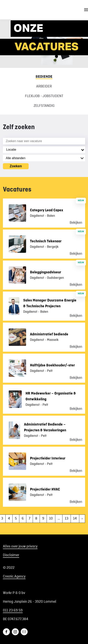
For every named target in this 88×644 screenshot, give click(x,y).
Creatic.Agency (14, 577)
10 (51, 519)
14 (75, 519)
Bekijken (76, 223)
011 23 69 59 (13, 610)
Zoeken (16, 166)
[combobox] (44, 150)
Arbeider (44, 86)
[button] (86, 10)
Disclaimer (11, 555)
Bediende (44, 77)
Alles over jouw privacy (20, 546)
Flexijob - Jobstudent (44, 96)
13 (67, 519)
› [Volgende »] (82, 519)
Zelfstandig (44, 106)
